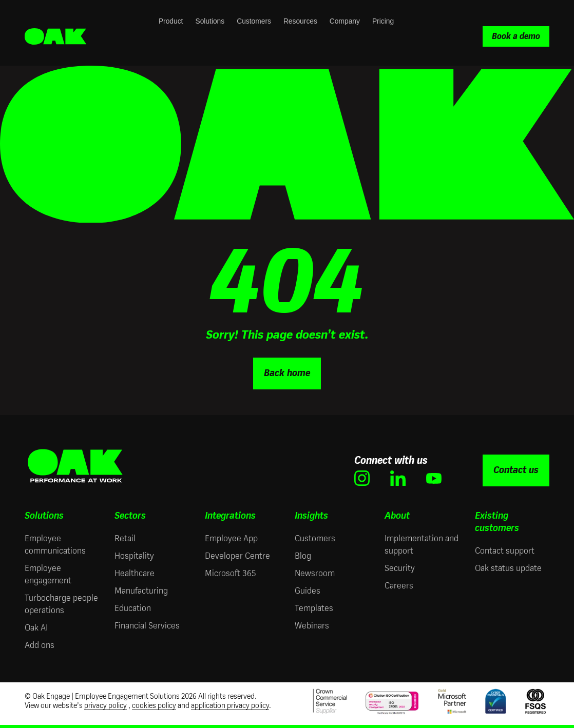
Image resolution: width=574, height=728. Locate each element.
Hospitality (134, 556)
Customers (254, 21)
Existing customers (497, 522)
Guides (308, 591)
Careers (399, 586)
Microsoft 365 (230, 573)
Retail (125, 538)
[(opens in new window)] (362, 478)
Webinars (312, 626)
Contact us (516, 470)
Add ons (40, 645)
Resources (300, 21)
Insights (311, 516)
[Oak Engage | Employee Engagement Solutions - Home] (55, 37)
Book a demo (516, 36)
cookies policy (154, 706)
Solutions (210, 21)
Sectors (130, 516)
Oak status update (508, 568)
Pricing (383, 21)
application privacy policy (230, 706)
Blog (303, 556)
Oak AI (36, 628)
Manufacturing (141, 591)
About (397, 516)
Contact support (505, 551)
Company (345, 21)
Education (133, 608)
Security (400, 568)
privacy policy (106, 706)
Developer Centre (237, 556)
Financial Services (147, 626)
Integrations (230, 516)
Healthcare (135, 573)
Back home (287, 373)
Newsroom (315, 573)
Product (171, 21)
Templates (314, 608)
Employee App (231, 538)
